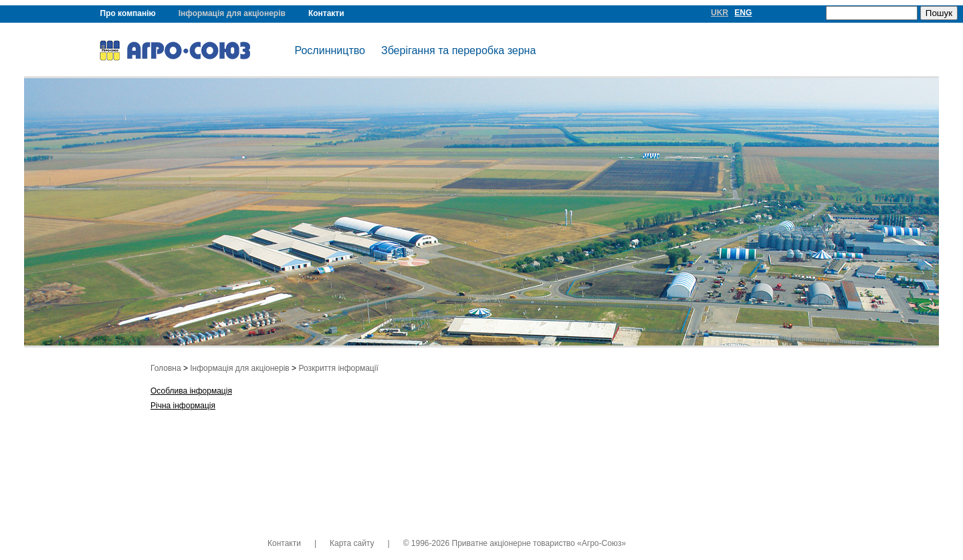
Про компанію (128, 13)
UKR (720, 13)
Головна (166, 368)
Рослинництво (330, 50)
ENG (743, 13)
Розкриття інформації (338, 368)
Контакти (326, 13)
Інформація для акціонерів (232, 13)
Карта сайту (352, 543)
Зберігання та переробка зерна (458, 50)
